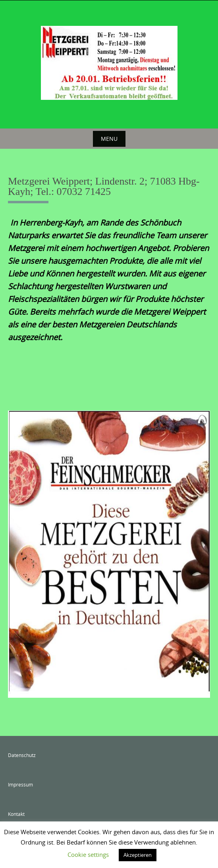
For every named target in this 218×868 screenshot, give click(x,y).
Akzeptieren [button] (138, 855)
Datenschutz (22, 755)
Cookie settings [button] (88, 854)
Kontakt (16, 814)
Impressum (20, 784)
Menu (109, 139)
